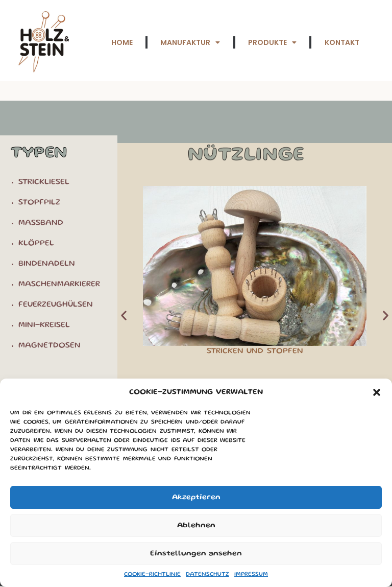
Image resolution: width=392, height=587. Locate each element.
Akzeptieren (196, 498)
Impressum (251, 574)
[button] (377, 392)
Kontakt (341, 42)
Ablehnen (196, 526)
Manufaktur (190, 42)
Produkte (272, 42)
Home (121, 42)
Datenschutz (207, 574)
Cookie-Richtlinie (152, 574)
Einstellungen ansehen (196, 554)
